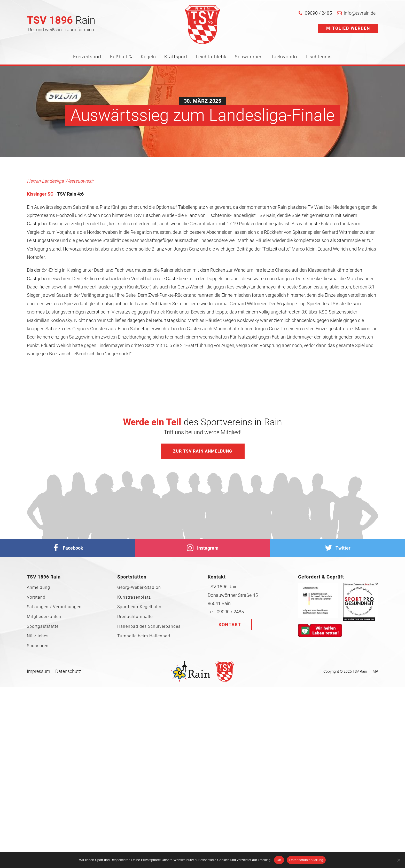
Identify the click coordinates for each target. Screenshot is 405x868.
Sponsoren (38, 646)
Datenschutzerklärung (306, 860)
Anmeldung (38, 588)
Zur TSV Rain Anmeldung (203, 451)
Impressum (38, 671)
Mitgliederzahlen (44, 617)
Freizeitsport (87, 57)
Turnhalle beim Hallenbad (144, 636)
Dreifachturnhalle (135, 617)
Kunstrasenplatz (134, 597)
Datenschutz (68, 671)
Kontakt (230, 625)
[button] (315, 13)
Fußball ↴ (121, 57)
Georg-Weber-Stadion (139, 588)
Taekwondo (284, 57)
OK (279, 860)
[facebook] (68, 548)
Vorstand (36, 597)
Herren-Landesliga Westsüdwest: (60, 181)
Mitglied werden (348, 28)
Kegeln (148, 57)
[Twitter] (337, 548)
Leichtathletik (211, 57)
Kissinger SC (40, 194)
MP (375, 671)
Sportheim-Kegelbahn (139, 607)
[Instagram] (203, 548)
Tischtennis (318, 57)
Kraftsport (176, 57)
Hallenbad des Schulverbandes (149, 626)
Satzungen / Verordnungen (54, 607)
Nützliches (38, 636)
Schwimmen (249, 57)
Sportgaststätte (43, 626)
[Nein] (399, 860)
